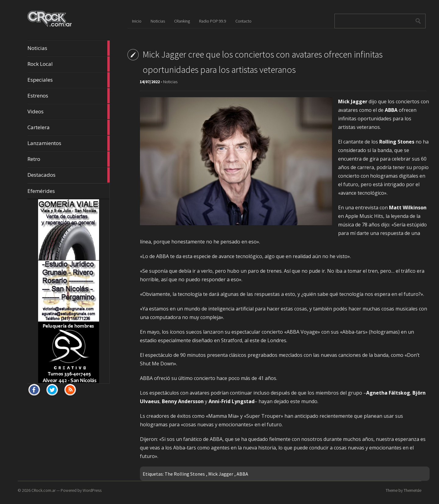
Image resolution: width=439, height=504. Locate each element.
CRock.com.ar (43, 490)
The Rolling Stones (185, 474)
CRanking (182, 21)
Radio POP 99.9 (213, 21)
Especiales (69, 80)
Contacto (243, 21)
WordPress (92, 490)
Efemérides (41, 191)
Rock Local (69, 64)
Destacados (69, 175)
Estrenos (69, 96)
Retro (69, 159)
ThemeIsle (412, 490)
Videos (69, 112)
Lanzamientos (69, 143)
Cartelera (69, 127)
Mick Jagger (221, 474)
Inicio (137, 21)
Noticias (69, 48)
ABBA (242, 474)
